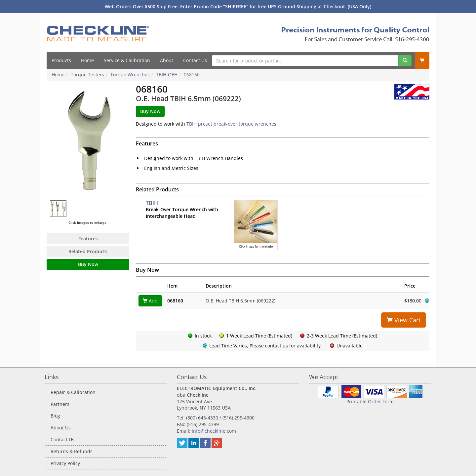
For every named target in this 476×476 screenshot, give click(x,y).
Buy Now (88, 264)
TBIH (152, 203)
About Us (61, 428)
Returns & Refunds (72, 451)
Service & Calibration (127, 60)
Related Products (88, 251)
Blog (55, 416)
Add (150, 301)
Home (87, 60)
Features (88, 238)
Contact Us (195, 60)
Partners (60, 404)
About (167, 60)
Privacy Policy (65, 463)
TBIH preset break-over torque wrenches (231, 124)
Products (61, 60)
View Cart (404, 320)
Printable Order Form (370, 401)
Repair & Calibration (73, 392)
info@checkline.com (214, 431)
